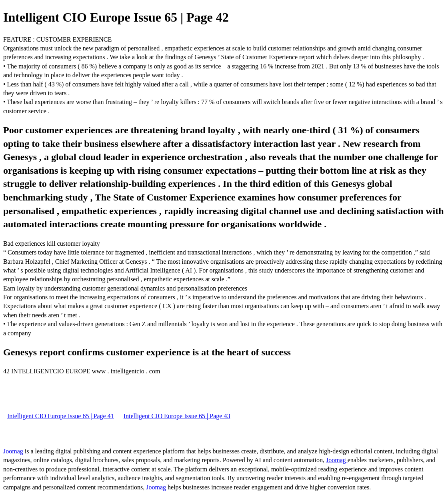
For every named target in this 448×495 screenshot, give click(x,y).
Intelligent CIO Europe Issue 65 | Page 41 (61, 416)
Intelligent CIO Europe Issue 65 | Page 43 (177, 416)
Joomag (14, 451)
